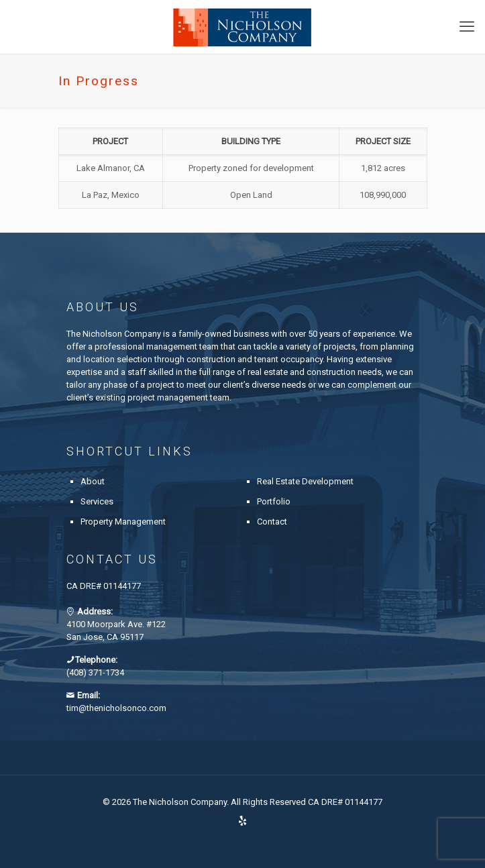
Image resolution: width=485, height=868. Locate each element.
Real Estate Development (305, 481)
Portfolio (274, 501)
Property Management (123, 522)
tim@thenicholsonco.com (116, 708)
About (93, 481)
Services (97, 501)
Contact (272, 522)
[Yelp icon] (242, 821)
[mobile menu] (467, 27)
